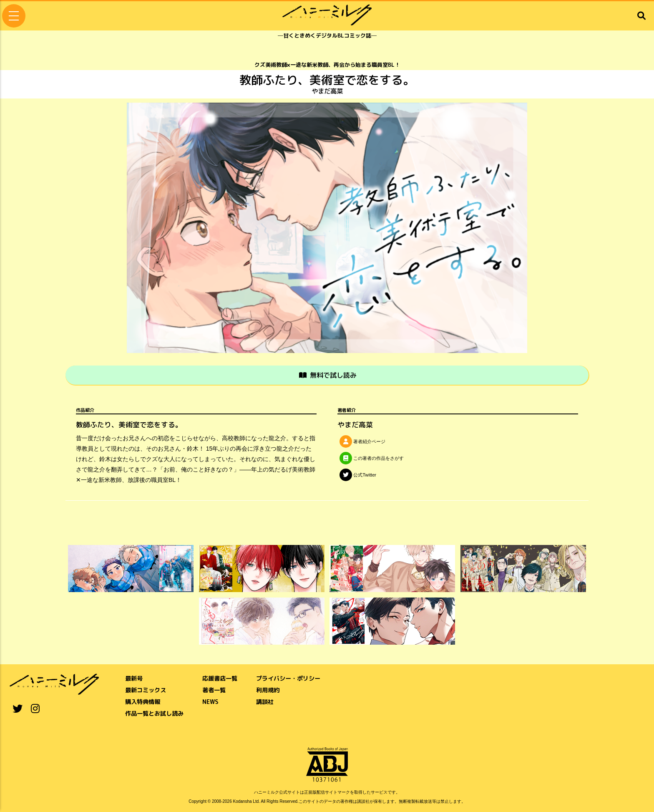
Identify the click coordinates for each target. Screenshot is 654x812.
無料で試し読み (328, 375)
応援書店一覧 (220, 678)
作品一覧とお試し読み (154, 713)
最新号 (134, 678)
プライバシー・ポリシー (288, 678)
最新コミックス (146, 690)
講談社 (265, 701)
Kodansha (243, 801)
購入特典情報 (143, 701)
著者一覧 (214, 690)
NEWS (210, 701)
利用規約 (268, 690)
